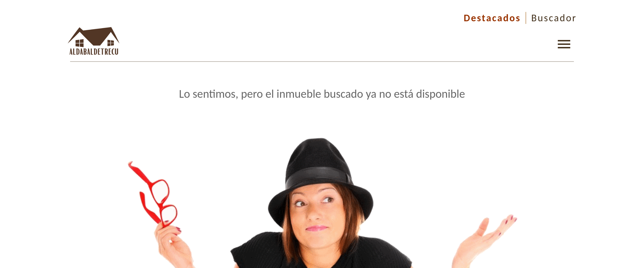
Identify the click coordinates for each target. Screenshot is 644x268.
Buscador (554, 18)
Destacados (492, 18)
